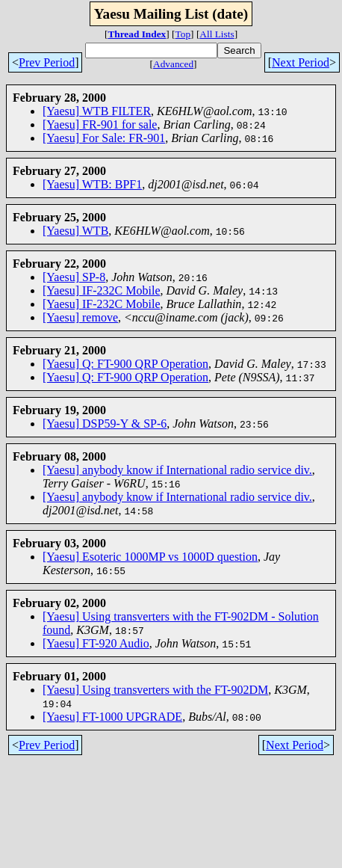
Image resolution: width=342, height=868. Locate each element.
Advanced (173, 64)
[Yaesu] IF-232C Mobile (101, 290)
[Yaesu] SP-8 (74, 277)
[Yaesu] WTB (75, 231)
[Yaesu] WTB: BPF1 (92, 184)
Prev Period (47, 62)
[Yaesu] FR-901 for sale (100, 124)
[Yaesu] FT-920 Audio (96, 643)
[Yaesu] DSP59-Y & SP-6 (105, 424)
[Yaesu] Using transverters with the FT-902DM (155, 690)
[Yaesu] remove (80, 317)
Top (183, 34)
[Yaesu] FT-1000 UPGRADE (112, 717)
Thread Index (137, 34)
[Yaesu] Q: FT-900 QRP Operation (125, 364)
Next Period (301, 62)
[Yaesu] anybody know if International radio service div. (177, 470)
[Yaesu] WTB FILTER (97, 111)
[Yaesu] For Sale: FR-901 (104, 138)
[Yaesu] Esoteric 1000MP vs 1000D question (150, 557)
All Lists (217, 34)
